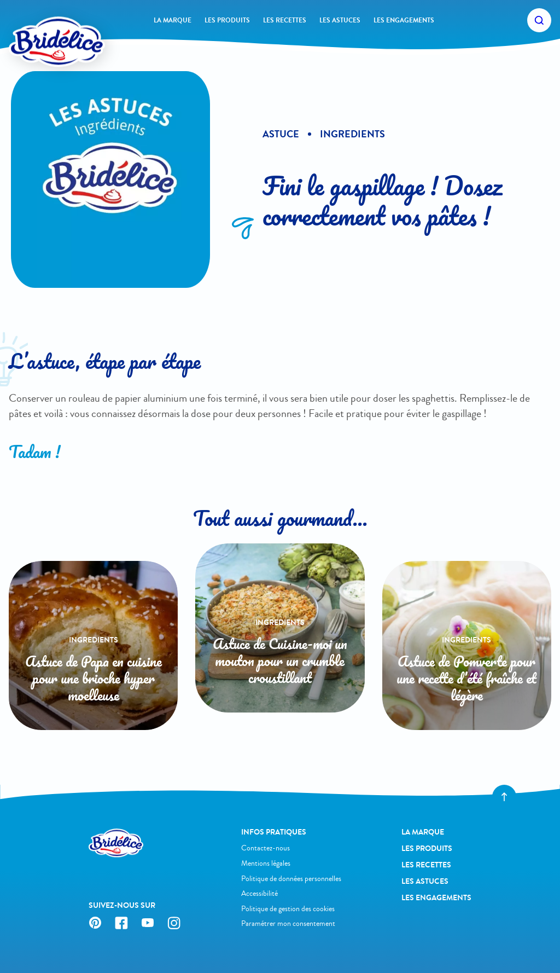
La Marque (173, 20)
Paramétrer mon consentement (288, 923)
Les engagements (404, 20)
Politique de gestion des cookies (288, 909)
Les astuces (340, 20)
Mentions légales (266, 863)
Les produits (227, 20)
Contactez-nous (266, 848)
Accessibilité (259, 893)
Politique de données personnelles (291, 879)
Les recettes (285, 20)
